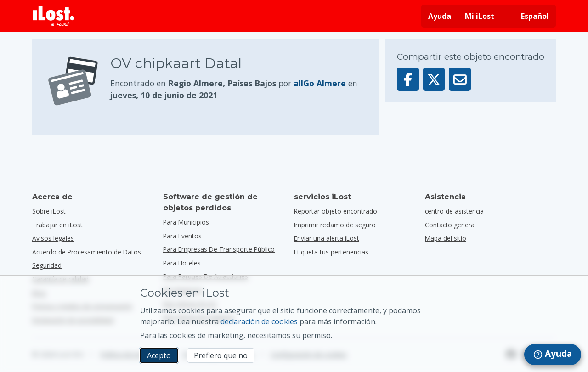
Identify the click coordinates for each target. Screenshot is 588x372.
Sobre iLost (49, 211)
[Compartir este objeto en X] (434, 79)
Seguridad (47, 265)
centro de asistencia (454, 211)
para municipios (186, 222)
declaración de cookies (259, 321)
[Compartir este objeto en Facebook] (408, 79)
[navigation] (553, 355)
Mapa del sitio (446, 238)
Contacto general (450, 225)
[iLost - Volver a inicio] (54, 16)
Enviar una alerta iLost (327, 238)
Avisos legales (53, 238)
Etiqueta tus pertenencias (331, 252)
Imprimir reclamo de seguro (335, 225)
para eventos (182, 236)
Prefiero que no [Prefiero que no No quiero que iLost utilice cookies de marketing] (221, 355)
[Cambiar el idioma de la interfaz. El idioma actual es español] (529, 16)
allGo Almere (320, 83)
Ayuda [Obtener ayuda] (440, 16)
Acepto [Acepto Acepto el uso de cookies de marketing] (159, 355)
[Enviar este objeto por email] (460, 79)
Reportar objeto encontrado (336, 211)
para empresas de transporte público (219, 249)
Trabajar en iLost (57, 225)
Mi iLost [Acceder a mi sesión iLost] (480, 16)
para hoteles (182, 263)
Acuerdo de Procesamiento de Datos (87, 252)
